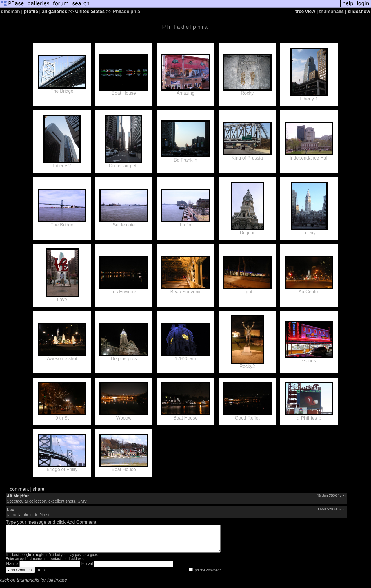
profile (31, 11)
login (27, 560)
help (41, 575)
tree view (305, 11)
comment (19, 489)
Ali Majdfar (18, 496)
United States (90, 11)
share (39, 489)
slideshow (359, 11)
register (42, 560)
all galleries (54, 11)
